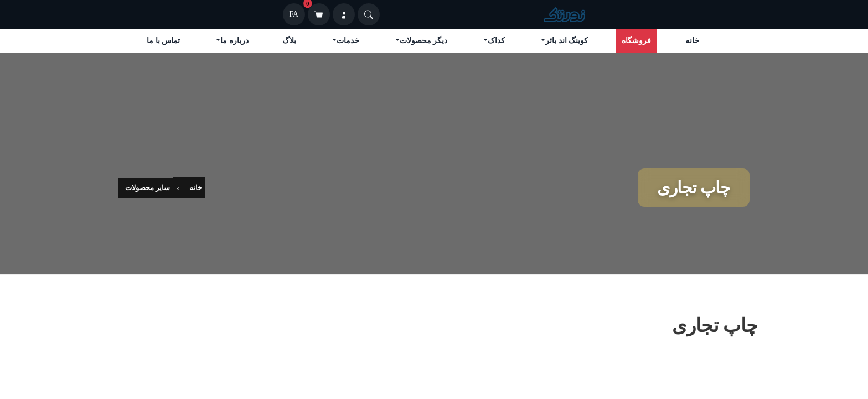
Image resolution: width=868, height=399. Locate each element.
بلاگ (289, 41)
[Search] (369, 14)
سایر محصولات (148, 188)
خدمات (348, 41)
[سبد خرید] (319, 14)
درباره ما (234, 41)
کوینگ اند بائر (567, 41)
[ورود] (344, 14)
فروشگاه (636, 41)
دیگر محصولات (424, 41)
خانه (692, 41)
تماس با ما (163, 41)
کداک (496, 41)
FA (294, 14)
